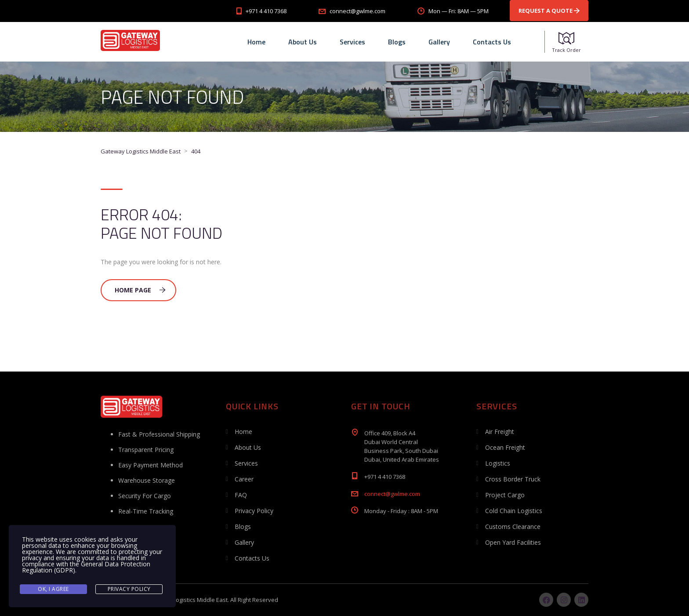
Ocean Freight (505, 447)
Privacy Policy (254, 511)
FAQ (241, 495)
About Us (303, 42)
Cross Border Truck (513, 479)
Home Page (140, 290)
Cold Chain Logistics (514, 511)
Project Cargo (505, 495)
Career (244, 479)
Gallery (439, 42)
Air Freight (500, 432)
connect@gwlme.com (392, 494)
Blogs (397, 42)
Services (352, 42)
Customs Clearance (513, 527)
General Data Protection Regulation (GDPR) (86, 567)
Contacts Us (492, 42)
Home (256, 42)
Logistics (498, 463)
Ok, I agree (53, 589)
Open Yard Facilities (513, 542)
